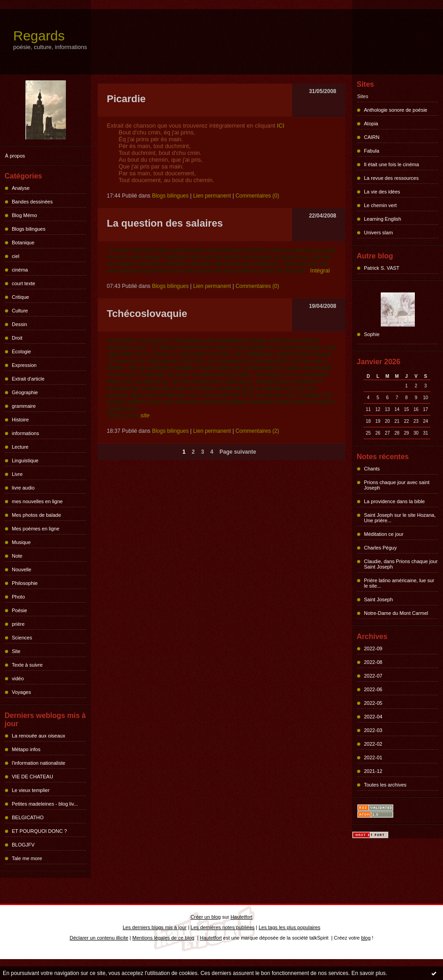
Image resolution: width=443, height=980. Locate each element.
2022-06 (373, 689)
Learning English (383, 219)
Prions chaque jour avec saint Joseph (397, 485)
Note (17, 556)
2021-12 (373, 771)
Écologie (21, 351)
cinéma (20, 270)
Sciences (22, 638)
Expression (24, 365)
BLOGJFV (23, 845)
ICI (281, 126)
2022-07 (373, 676)
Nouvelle (22, 569)
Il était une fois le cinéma (391, 164)
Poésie (20, 610)
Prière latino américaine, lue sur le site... (399, 583)
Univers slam (378, 233)
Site (16, 651)
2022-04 (373, 717)
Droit (17, 338)
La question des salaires (165, 223)
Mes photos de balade (36, 515)
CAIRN (372, 137)
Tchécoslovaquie (147, 314)
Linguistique (25, 460)
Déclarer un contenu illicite (99, 938)
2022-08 (373, 662)
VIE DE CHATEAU (32, 777)
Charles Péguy (380, 548)
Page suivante (238, 452)
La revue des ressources (391, 178)
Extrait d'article (28, 379)
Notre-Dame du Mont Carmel (396, 613)
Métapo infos (26, 749)
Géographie (25, 392)
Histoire (20, 420)
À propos (15, 156)
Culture (20, 311)
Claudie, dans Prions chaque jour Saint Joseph (401, 564)
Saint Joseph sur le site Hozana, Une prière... (400, 518)
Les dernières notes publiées (223, 927)
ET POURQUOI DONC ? (39, 831)
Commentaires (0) (257, 196)
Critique (20, 297)
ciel (16, 256)
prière (18, 624)
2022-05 (373, 703)
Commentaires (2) (257, 431)
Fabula (372, 151)
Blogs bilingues (29, 229)
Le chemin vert (380, 205)
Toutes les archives (385, 785)
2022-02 (373, 744)
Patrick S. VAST (382, 268)
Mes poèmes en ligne (36, 529)
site (145, 415)
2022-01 (373, 757)
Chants (372, 469)
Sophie (372, 334)
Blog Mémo (25, 215)
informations (25, 433)
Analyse (21, 188)
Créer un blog (206, 917)
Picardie (126, 99)
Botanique (23, 243)
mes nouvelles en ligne (37, 501)
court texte (23, 283)
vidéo (18, 678)
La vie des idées (382, 192)
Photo (18, 597)
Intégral (319, 270)
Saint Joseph (378, 599)
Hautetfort (241, 917)
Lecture (20, 447)
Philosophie (25, 583)
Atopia (371, 124)
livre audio (23, 488)
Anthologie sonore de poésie (396, 110)
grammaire (24, 406)
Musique (21, 542)
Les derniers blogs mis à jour (155, 927)
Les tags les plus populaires (289, 927)
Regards (39, 36)
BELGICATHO (28, 817)
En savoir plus (368, 973)
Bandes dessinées (32, 202)
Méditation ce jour (384, 534)
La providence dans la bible (394, 501)
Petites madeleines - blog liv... (45, 804)
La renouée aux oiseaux (38, 736)
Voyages (21, 692)
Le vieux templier (31, 790)
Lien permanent (212, 196)
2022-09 (373, 648)
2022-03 (373, 730)
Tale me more (27, 858)
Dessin (20, 324)
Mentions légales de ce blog (163, 938)
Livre (17, 474)
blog (366, 938)
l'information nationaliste (39, 763)
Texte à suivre (27, 665)
